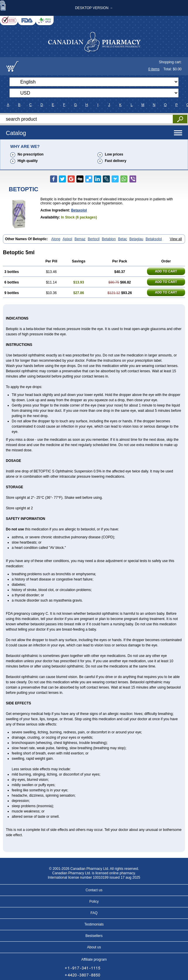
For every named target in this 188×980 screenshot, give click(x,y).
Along (56, 239)
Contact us (94, 890)
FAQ (94, 913)
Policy (94, 902)
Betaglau (136, 239)
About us (94, 947)
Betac (123, 239)
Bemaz (80, 239)
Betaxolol (79, 210)
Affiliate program (94, 959)
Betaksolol (154, 239)
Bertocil (94, 239)
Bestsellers (94, 936)
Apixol (67, 239)
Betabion (109, 239)
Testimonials (94, 924)
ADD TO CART (166, 271)
